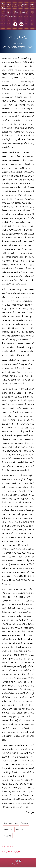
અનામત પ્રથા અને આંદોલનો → (12, 853)
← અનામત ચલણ (8, 848)
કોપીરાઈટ (12, 865)
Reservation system (11, 824)
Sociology (24, 824)
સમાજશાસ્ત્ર (8, 837)
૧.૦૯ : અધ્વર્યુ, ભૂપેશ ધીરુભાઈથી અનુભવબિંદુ (18, 48)
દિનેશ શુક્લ (20, 831)
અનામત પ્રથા (8, 831)
